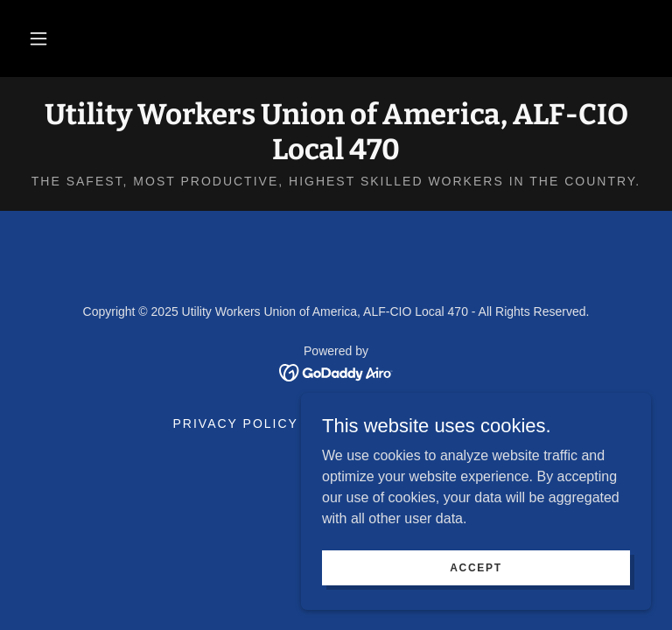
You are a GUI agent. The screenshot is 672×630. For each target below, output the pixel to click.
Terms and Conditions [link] (406, 423)
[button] (38, 38)
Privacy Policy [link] (236, 423)
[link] (336, 154)
